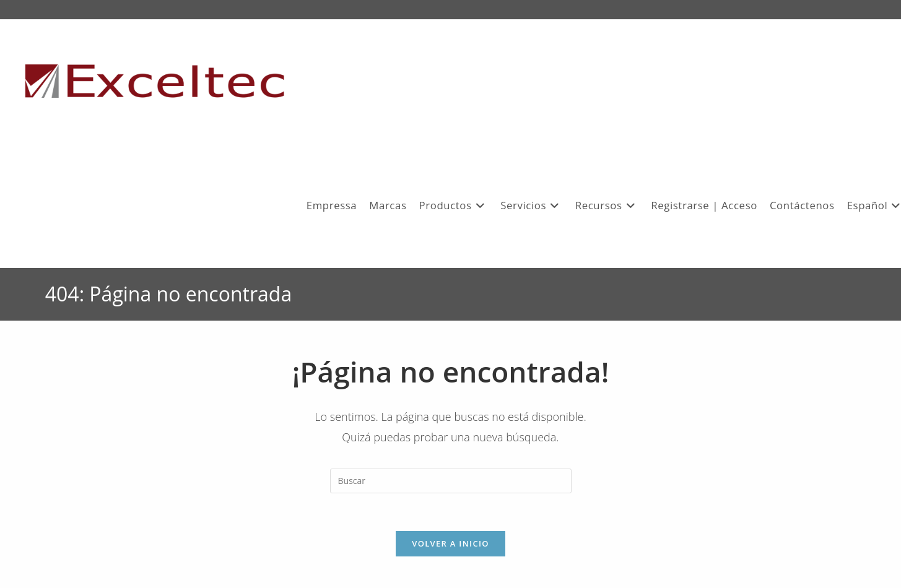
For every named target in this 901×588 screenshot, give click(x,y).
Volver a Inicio (450, 543)
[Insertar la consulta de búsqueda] (451, 481)
